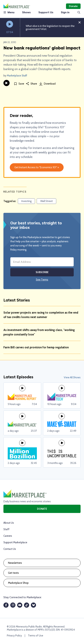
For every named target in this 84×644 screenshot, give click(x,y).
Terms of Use (36, 636)
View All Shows (72, 377)
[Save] (19, 84)
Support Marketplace (15, 542)
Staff (6, 529)
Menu (9, 12)
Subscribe (42, 272)
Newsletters (15, 563)
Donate (73, 6)
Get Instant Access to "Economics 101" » (37, 167)
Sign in (65, 12)
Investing (26, 201)
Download (47, 84)
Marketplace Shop (18, 583)
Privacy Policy (14, 636)
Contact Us (10, 549)
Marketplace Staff (17, 76)
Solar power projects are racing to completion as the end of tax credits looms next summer (41, 315)
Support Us (46, 12)
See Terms (42, 280)
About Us (9, 523)
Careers (8, 536)
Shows (26, 12)
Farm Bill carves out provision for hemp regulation (36, 347)
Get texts (13, 573)
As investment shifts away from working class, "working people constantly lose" (39, 332)
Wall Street (47, 201)
